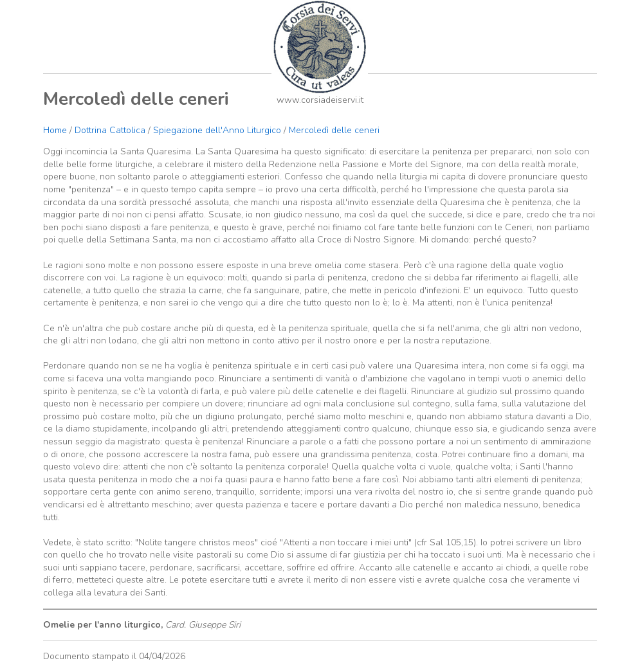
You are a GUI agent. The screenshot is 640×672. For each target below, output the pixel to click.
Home (55, 130)
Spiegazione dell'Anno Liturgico (217, 130)
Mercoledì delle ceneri (334, 130)
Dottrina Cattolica (110, 130)
